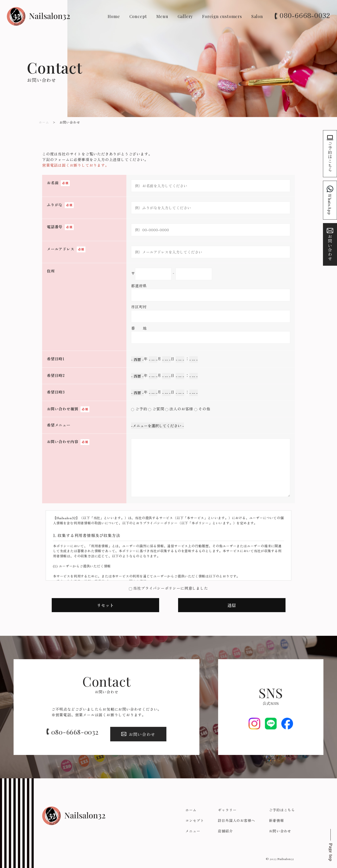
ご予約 (141, 409)
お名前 (53, 183)
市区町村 (139, 307)
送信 (232, 605)
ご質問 (158, 409)
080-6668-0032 (305, 15)
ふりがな (55, 205)
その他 (204, 409)
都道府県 (139, 286)
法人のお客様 (181, 409)
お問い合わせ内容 (62, 441)
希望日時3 (56, 392)
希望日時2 (56, 375)
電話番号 (55, 227)
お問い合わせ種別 (62, 409)
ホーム (44, 122)
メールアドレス (61, 249)
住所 (51, 271)
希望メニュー (59, 425)
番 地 (139, 328)
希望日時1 (56, 359)
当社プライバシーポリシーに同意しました (170, 588)
